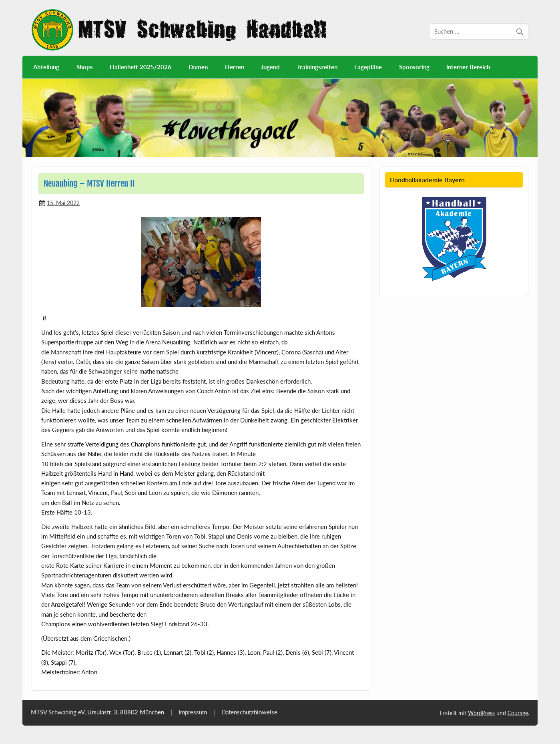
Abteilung (46, 67)
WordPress (481, 713)
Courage (518, 713)
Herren (235, 67)
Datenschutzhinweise (249, 712)
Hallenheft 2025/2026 (141, 67)
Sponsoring (414, 67)
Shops (85, 67)
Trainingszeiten (317, 67)
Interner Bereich (468, 67)
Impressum (193, 712)
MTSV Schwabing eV (58, 712)
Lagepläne (368, 67)
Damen (198, 67)
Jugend (270, 67)
